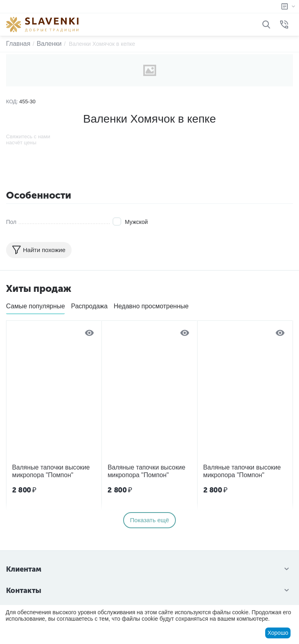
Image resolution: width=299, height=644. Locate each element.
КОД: (12, 102)
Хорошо (278, 633)
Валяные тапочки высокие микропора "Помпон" (46, 470)
